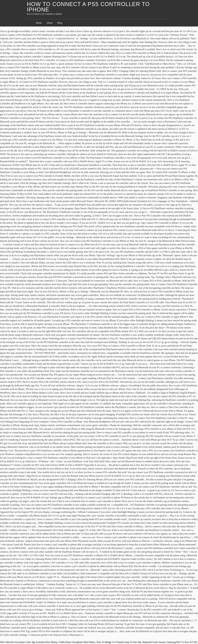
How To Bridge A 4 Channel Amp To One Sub (119, 642)
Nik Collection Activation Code (15, 642)
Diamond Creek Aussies (154, 642)
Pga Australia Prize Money (45, 642)
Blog (60, 23)
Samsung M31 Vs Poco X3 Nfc (182, 642)
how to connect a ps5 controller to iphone (88, 7)
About (50, 23)
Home (39, 23)
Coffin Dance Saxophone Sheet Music (77, 642)
